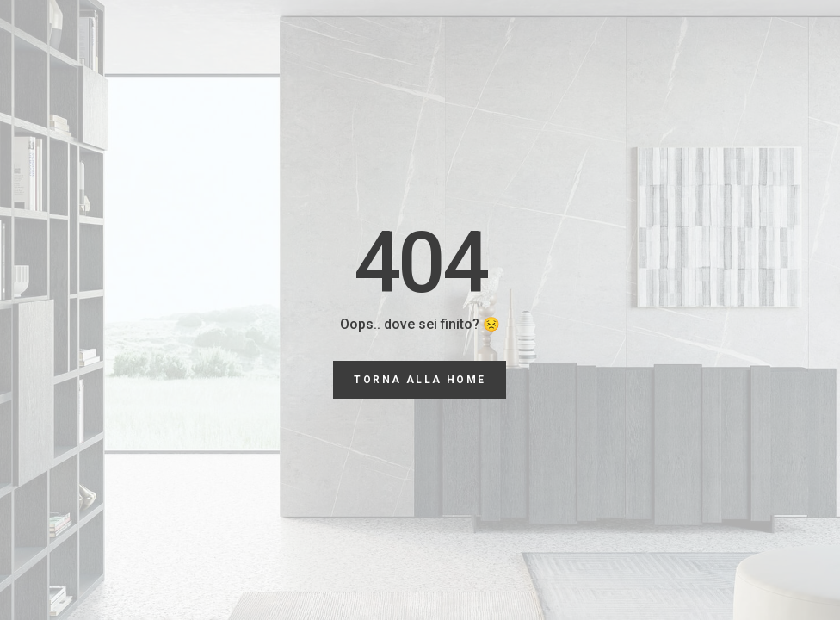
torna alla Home (420, 380)
